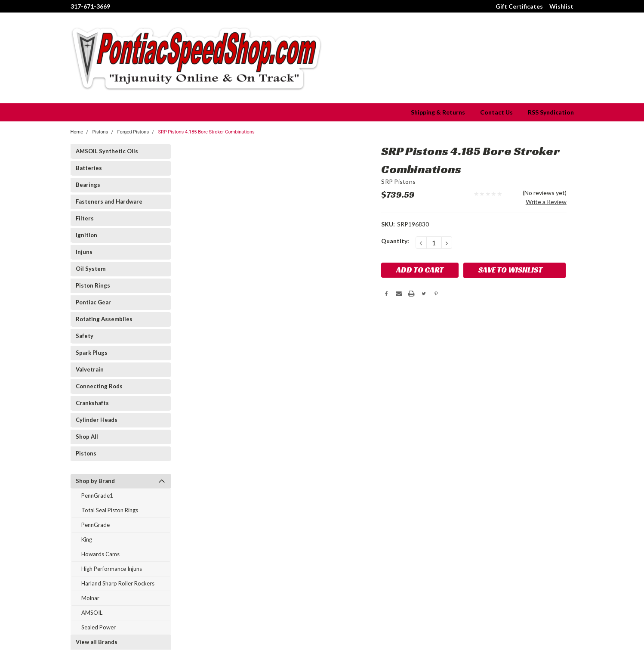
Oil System (91, 269)
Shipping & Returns (438, 112)
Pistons (86, 453)
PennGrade (96, 525)
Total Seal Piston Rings (110, 510)
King (87, 539)
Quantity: (395, 241)
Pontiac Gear (93, 302)
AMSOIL (92, 613)
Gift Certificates (519, 6)
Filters (85, 218)
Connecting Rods (99, 386)
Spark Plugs (92, 353)
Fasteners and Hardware (109, 201)
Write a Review (546, 202)
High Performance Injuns (112, 569)
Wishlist (561, 6)
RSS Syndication (551, 112)
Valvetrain (90, 369)
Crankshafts (92, 403)
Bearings (88, 185)
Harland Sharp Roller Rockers (118, 583)
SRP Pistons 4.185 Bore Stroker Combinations (206, 132)
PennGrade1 (97, 496)
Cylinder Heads (97, 420)
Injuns (84, 252)
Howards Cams (100, 554)
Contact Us (496, 112)
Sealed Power (99, 627)
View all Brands (97, 642)
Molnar (90, 598)
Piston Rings (93, 285)
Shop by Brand (95, 481)
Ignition (86, 235)
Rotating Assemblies (104, 319)
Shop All (87, 437)
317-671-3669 (90, 6)
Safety (85, 336)
